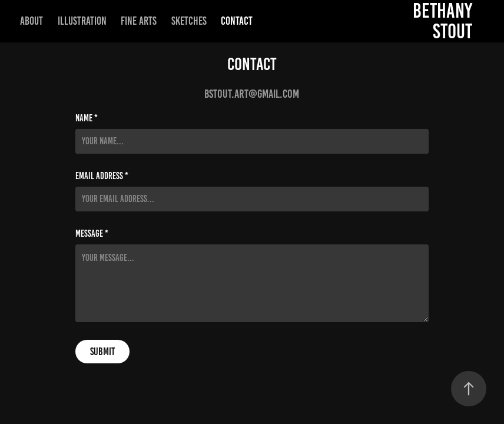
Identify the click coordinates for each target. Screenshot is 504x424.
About (31, 21)
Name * (87, 118)
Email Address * (102, 176)
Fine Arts (139, 21)
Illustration (82, 21)
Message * (92, 234)
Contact (237, 21)
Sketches (189, 21)
